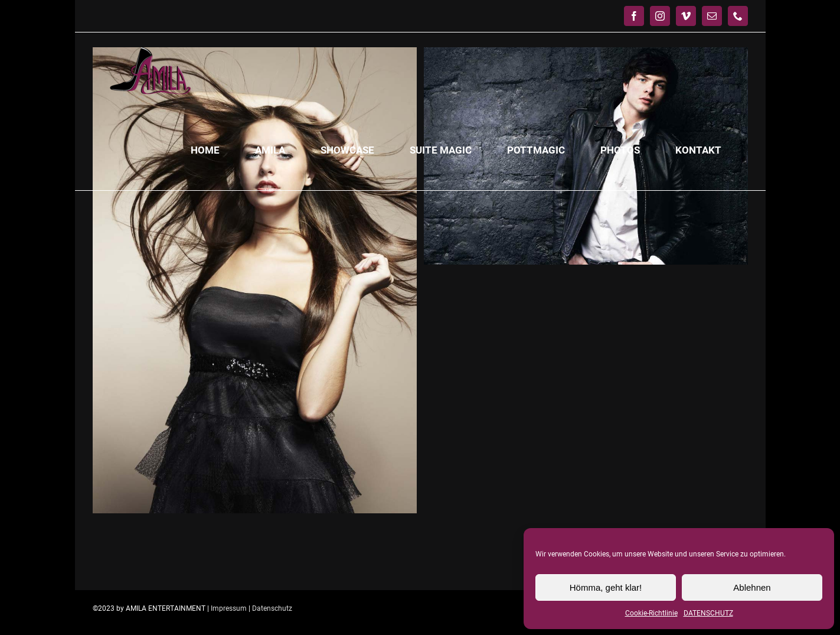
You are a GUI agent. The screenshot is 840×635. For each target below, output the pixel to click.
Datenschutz (272, 608)
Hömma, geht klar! (606, 587)
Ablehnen (752, 587)
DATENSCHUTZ (708, 613)
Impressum (229, 608)
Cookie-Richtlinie (651, 613)
